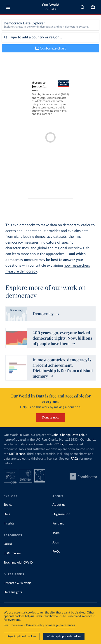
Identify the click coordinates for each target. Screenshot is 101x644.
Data (7, 514)
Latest (8, 544)
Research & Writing (17, 583)
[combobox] (82, 7)
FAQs (75, 459)
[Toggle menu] (8, 7)
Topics (8, 505)
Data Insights (13, 592)
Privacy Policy (35, 625)
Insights (9, 524)
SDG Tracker (12, 553)
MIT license (17, 454)
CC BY (59, 444)
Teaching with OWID (18, 563)
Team (56, 533)
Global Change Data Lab (67, 435)
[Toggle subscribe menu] (93, 7)
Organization (61, 514)
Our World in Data (51, 7)
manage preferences (62, 625)
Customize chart (50, 48)
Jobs (56, 543)
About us (59, 505)
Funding (58, 524)
